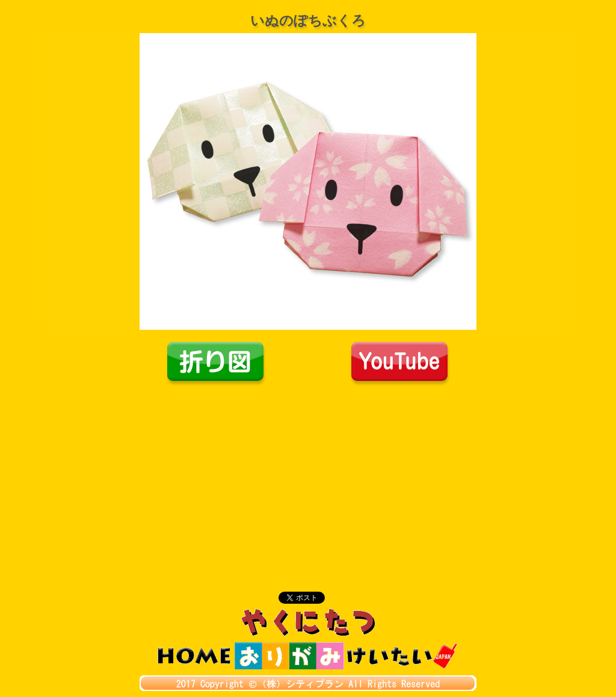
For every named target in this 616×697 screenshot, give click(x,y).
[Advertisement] (308, 477)
